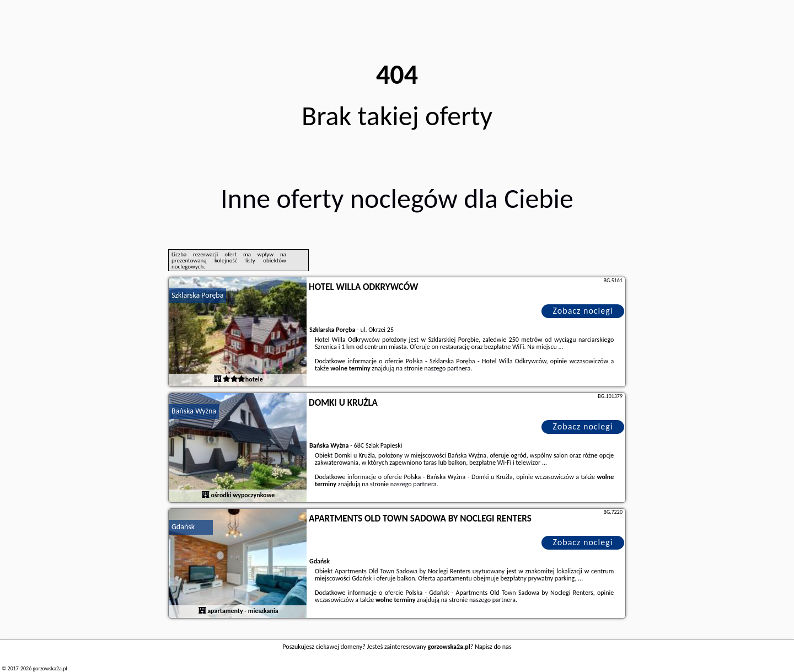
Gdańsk (183, 527)
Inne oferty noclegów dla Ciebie (397, 198)
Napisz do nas (493, 647)
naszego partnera (447, 368)
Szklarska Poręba (197, 295)
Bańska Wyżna (194, 411)
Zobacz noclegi (583, 311)
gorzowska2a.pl (50, 668)
